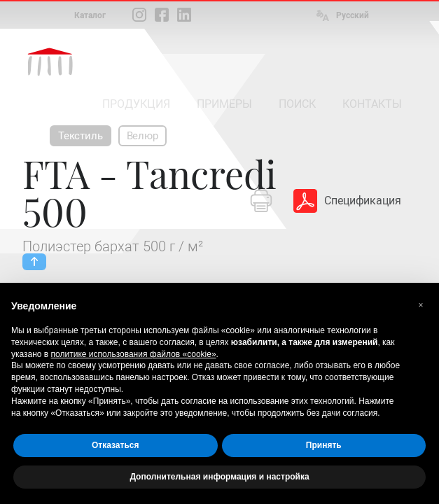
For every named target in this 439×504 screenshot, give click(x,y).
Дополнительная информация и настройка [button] (219, 477)
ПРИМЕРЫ (224, 104)
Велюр (142, 136)
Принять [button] (324, 445)
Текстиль (81, 136)
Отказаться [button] (115, 445)
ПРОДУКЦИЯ (136, 104)
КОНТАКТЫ (372, 104)
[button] (421, 305)
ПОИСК (297, 104)
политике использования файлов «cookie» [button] (134, 354)
